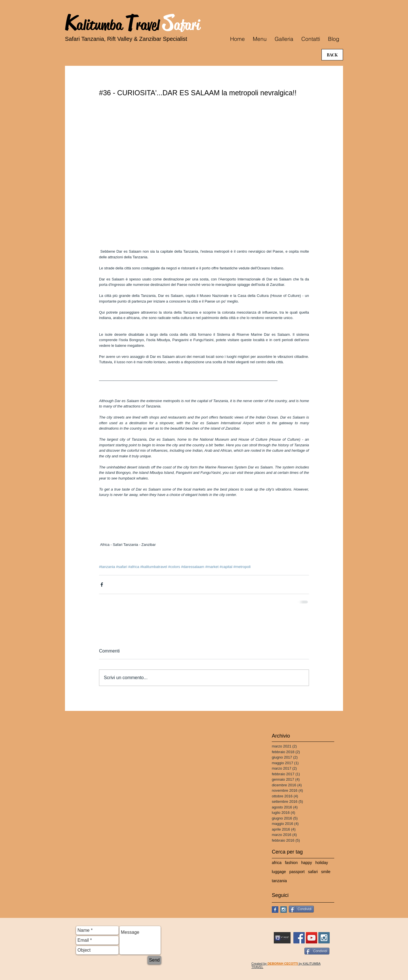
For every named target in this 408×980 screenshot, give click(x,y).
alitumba (101, 25)
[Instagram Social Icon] (284, 910)
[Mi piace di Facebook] (332, 910)
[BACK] (332, 55)
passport (297, 872)
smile (326, 872)
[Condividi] (301, 909)
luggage (279, 872)
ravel (149, 25)
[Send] (154, 960)
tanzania (279, 881)
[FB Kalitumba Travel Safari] (299, 938)
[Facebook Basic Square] (275, 910)
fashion (291, 863)
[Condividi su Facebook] (102, 585)
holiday (322, 863)
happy (306, 863)
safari (313, 872)
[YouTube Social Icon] (312, 938)
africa (277, 863)
